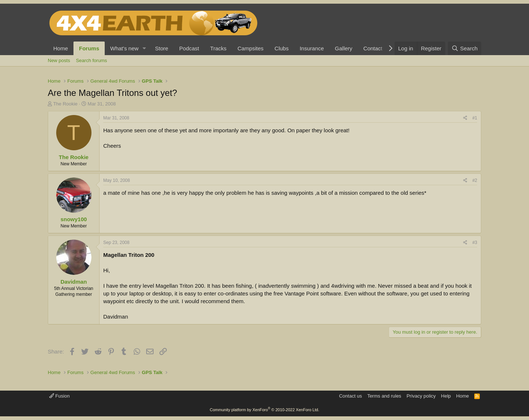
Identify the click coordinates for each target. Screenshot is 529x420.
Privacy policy (421, 396)
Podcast (189, 48)
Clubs (281, 48)
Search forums (92, 60)
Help (446, 396)
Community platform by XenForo (264, 410)
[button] (144, 48)
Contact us (350, 396)
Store (162, 48)
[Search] (465, 48)
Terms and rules (384, 396)
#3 (475, 243)
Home (61, 48)
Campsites (250, 48)
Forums (89, 48)
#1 (475, 118)
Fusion (60, 396)
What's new (124, 48)
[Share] (465, 118)
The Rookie (65, 104)
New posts (59, 60)
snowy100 (74, 219)
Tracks (218, 48)
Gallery (344, 48)
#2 (475, 180)
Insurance (312, 48)
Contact (373, 48)
